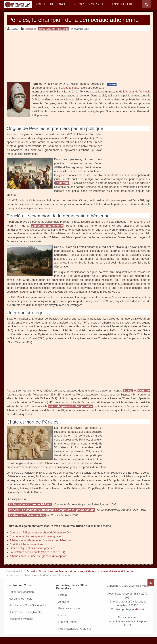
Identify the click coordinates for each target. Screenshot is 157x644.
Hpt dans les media (21, 606)
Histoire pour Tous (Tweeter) (26, 619)
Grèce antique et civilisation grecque (32, 555)
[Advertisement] (78, 64)
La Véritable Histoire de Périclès (30, 512)
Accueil (31, 578)
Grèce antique (69, 95)
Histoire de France (52, 4)
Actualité (64, 609)
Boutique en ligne (69, 616)
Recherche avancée (21, 626)
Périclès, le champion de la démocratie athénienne (63, 23)
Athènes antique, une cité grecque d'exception (38, 563)
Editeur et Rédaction (21, 599)
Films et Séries (67, 629)
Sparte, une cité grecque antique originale (35, 544)
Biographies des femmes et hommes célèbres (66, 578)
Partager (112, 91)
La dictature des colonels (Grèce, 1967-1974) (37, 559)
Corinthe (144, 398)
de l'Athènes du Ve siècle (135, 99)
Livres (62, 622)
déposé (140, 617)
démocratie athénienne (47, 233)
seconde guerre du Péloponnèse (71, 413)
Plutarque (62, 190)
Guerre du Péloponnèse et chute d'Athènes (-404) (40, 540)
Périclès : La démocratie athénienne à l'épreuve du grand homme (52, 517)
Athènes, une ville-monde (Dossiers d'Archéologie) (41, 547)
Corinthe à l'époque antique (27, 551)
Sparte (128, 398)
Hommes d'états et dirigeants (115, 578)
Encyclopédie (124, 4)
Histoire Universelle (90, 4)
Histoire (63, 602)
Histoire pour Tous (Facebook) (27, 612)
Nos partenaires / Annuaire (75, 636)
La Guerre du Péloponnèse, (27, 523)
